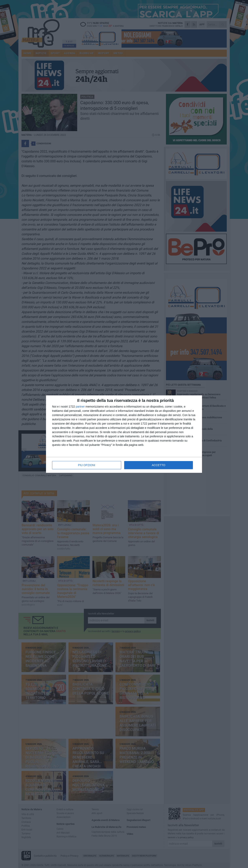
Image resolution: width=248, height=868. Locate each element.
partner (80, 407)
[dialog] (124, 434)
